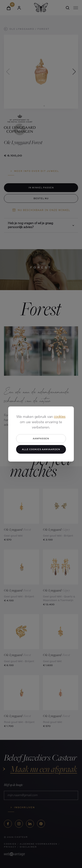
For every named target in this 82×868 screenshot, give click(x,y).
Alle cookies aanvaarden (41, 449)
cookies (60, 417)
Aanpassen (41, 438)
